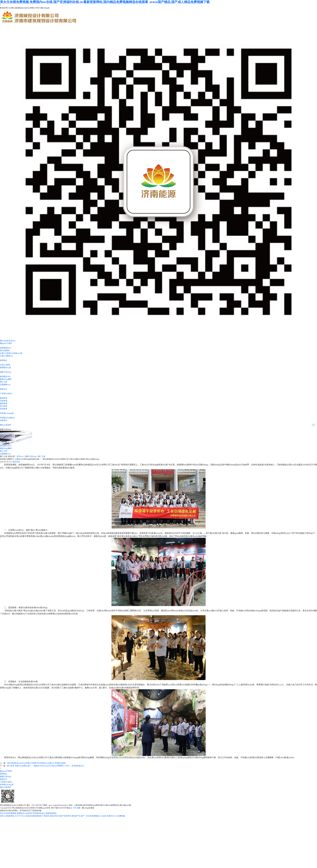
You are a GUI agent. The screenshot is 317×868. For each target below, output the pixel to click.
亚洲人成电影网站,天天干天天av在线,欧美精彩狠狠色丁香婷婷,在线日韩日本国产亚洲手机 (36, 816)
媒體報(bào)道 (5, 368)
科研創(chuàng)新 (7, 413)
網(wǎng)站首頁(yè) (8, 341)
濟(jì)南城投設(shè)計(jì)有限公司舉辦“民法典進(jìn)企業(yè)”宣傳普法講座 (36, 763)
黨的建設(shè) (5, 377)
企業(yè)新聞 (5, 365)
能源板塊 (4, 398)
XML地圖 (77, 808)
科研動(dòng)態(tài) (7, 418)
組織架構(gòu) (5, 348)
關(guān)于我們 (6, 343)
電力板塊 (4, 406)
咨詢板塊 (4, 409)
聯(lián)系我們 (5, 425)
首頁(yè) (20, 456)
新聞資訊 (4, 360)
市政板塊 (4, 401)
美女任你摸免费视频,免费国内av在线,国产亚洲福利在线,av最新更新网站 (28, 813)
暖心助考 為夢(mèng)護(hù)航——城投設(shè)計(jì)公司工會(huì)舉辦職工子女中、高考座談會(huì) (46, 766)
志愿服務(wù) (5, 385)
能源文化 (4, 389)
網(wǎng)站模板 (88, 808)
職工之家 (4, 382)
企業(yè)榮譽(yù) (7, 356)
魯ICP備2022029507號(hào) (62, 808)
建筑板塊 (4, 403)
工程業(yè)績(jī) (6, 394)
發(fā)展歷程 (5, 351)
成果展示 (4, 420)
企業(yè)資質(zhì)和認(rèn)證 (11, 353)
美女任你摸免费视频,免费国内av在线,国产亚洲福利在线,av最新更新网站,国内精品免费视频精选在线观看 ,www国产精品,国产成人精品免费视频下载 (105, 2)
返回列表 (16, 462)
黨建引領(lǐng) (6, 372)
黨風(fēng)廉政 (6, 379)
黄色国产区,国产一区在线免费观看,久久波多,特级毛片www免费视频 (98, 816)
